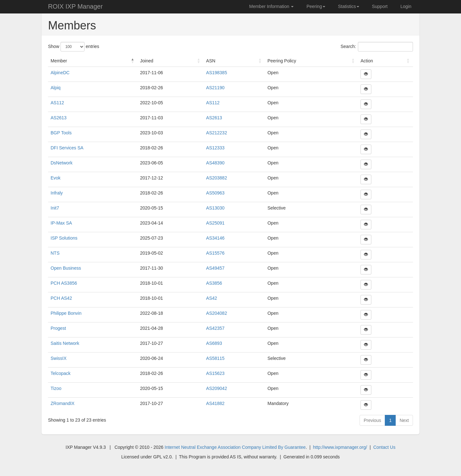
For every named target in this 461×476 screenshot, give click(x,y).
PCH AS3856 (64, 283)
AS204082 (217, 313)
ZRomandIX (63, 403)
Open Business (66, 268)
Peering (316, 6)
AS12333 (215, 148)
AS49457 (215, 268)
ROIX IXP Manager (75, 6)
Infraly (57, 193)
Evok (56, 178)
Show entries (74, 47)
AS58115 (215, 358)
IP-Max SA (61, 223)
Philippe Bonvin (66, 313)
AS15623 (215, 373)
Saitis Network (65, 343)
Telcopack (61, 373)
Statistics (349, 6)
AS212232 (217, 133)
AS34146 (215, 238)
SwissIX (59, 358)
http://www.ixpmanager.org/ (340, 447)
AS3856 (214, 283)
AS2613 (59, 118)
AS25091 (215, 223)
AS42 (212, 298)
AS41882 (215, 403)
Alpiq (56, 88)
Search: (377, 47)
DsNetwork (61, 163)
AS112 (57, 103)
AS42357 (215, 328)
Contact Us (384, 447)
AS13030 (215, 208)
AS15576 (215, 253)
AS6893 (214, 343)
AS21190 (215, 88)
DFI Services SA (67, 148)
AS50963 (215, 193)
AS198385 (217, 73)
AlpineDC (60, 73)
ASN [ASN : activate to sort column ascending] (211, 61)
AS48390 (215, 163)
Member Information (271, 6)
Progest (58, 328)
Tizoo (56, 388)
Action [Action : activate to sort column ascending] (367, 61)
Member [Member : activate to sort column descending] (59, 61)
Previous (372, 420)
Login (406, 6)
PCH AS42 (61, 298)
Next (404, 420)
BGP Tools (61, 133)
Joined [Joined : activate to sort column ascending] (146, 61)
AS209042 (217, 388)
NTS (55, 253)
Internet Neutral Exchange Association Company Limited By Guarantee (235, 447)
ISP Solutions (64, 238)
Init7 (55, 208)
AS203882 (217, 178)
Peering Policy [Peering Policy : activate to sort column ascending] (282, 61)
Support (380, 6)
